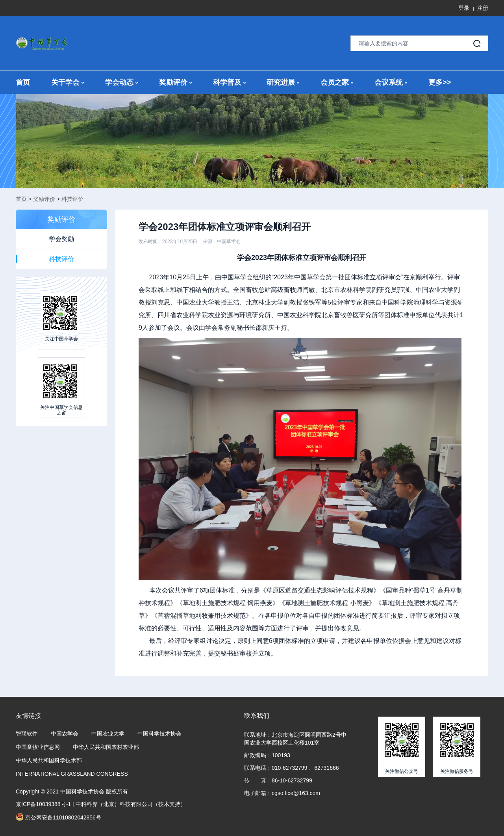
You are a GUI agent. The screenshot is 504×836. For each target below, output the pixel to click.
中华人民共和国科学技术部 (49, 760)
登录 (464, 8)
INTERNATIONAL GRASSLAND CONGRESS (72, 774)
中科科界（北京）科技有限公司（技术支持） (131, 804)
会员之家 (337, 82)
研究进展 (283, 82)
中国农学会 (65, 734)
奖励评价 (175, 82)
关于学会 (68, 82)
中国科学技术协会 (159, 734)
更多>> (440, 82)
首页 (23, 82)
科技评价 (72, 199)
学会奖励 (61, 239)
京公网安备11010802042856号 (58, 817)
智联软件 (27, 734)
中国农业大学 (108, 734)
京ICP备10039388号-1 (43, 804)
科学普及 (229, 82)
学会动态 (121, 82)
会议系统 (391, 82)
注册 (483, 8)
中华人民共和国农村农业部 (106, 747)
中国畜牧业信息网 (38, 747)
